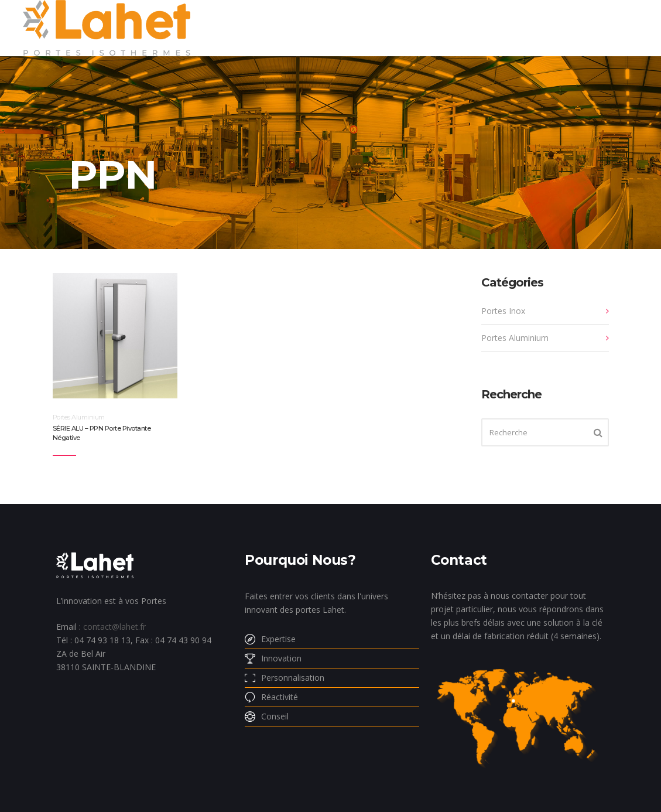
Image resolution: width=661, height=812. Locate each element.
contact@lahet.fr (114, 627)
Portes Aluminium (79, 417)
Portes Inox (503, 311)
